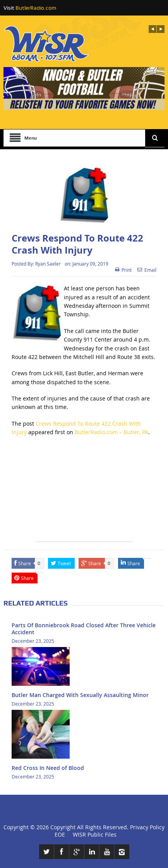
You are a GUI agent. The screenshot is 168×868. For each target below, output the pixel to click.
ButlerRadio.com (36, 8)
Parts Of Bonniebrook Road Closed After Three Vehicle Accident (84, 629)
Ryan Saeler (48, 264)
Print (123, 270)
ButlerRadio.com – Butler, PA (111, 432)
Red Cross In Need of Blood (48, 768)
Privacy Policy (147, 827)
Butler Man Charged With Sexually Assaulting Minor (80, 695)
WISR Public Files (95, 834)
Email (147, 270)
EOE (58, 834)
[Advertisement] (84, 493)
